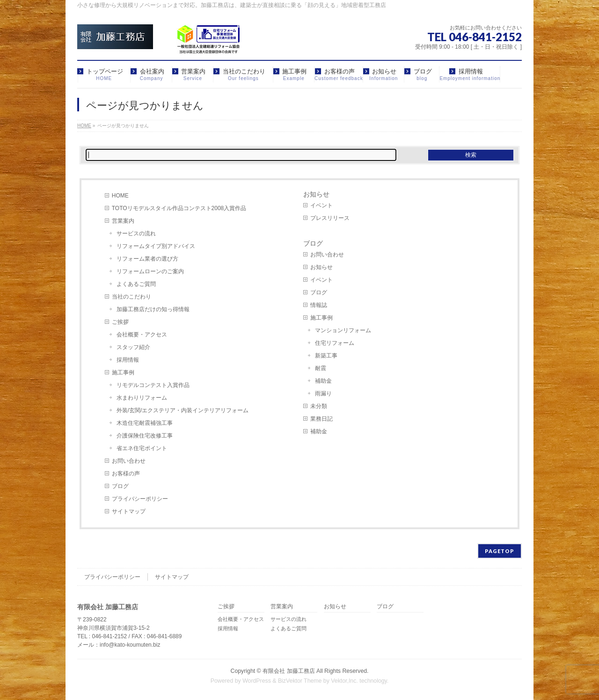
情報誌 (319, 305)
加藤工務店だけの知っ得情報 (153, 309)
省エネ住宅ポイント (142, 448)
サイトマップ (129, 511)
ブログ (120, 486)
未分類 (319, 406)
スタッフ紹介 (133, 347)
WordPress (257, 681)
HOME (120, 196)
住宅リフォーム (335, 343)
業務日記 (321, 419)
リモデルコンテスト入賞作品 (153, 385)
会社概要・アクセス (142, 335)
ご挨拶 (120, 322)
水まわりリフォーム (142, 398)
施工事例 (123, 372)
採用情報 (128, 360)
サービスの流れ (136, 233)
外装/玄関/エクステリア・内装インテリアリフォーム (183, 410)
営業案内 (123, 221)
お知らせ (316, 194)
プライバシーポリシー (140, 499)
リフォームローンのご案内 (150, 271)
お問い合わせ (129, 461)
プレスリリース (330, 218)
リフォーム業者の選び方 (147, 259)
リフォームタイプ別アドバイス (156, 246)
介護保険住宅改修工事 (145, 436)
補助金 (323, 381)
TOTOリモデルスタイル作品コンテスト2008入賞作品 (179, 208)
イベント (321, 205)
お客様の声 (126, 474)
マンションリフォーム (343, 330)
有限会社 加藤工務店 (289, 671)
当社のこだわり (131, 297)
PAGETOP (500, 551)
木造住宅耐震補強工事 (145, 423)
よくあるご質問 (136, 284)
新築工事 (326, 356)
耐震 (321, 368)
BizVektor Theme (300, 681)
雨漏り (323, 394)
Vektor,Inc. (344, 681)
